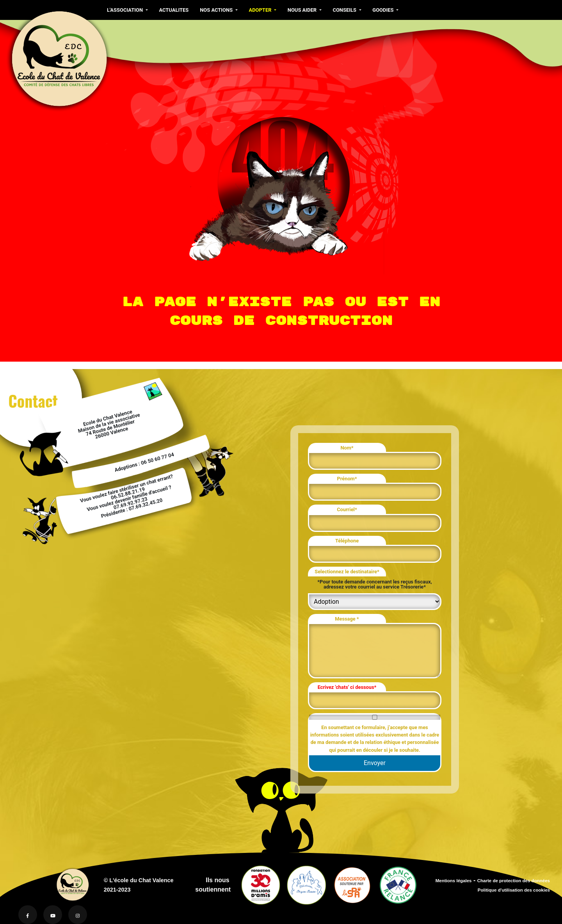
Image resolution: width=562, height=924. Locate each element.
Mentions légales (454, 881)
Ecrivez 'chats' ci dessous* (347, 687)
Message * (347, 619)
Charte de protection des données (514, 881)
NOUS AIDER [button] (303, 10)
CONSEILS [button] (345, 10)
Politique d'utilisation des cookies (514, 890)
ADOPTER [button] (261, 10)
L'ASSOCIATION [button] (125, 10)
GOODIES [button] (383, 10)
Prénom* (347, 479)
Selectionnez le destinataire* (347, 572)
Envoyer (375, 763)
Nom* (347, 448)
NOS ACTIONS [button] (217, 10)
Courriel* (347, 509)
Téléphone (347, 541)
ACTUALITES (174, 10)
